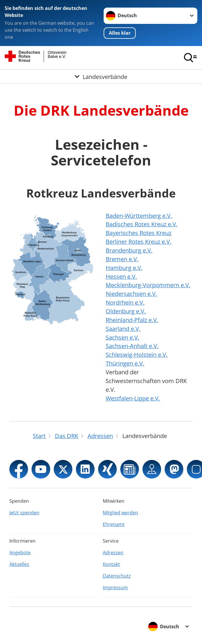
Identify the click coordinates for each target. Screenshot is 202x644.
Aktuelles (19, 564)
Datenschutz (117, 576)
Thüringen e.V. (125, 363)
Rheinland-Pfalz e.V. (132, 320)
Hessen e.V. (121, 277)
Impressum (115, 587)
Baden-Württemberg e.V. (139, 216)
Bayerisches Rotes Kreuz (139, 233)
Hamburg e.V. (124, 268)
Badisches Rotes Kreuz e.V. (142, 224)
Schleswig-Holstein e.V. (137, 355)
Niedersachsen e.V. (131, 294)
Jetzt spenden (24, 513)
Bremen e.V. (122, 259)
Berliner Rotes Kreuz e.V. (139, 242)
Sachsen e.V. (122, 337)
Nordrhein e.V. (125, 302)
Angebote (20, 553)
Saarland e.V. (123, 329)
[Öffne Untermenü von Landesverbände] (101, 77)
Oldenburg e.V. (126, 311)
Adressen (113, 553)
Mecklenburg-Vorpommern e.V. (148, 285)
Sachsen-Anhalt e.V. (132, 346)
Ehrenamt (114, 524)
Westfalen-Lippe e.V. (133, 398)
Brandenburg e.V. (129, 250)
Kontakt (111, 564)
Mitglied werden (120, 513)
